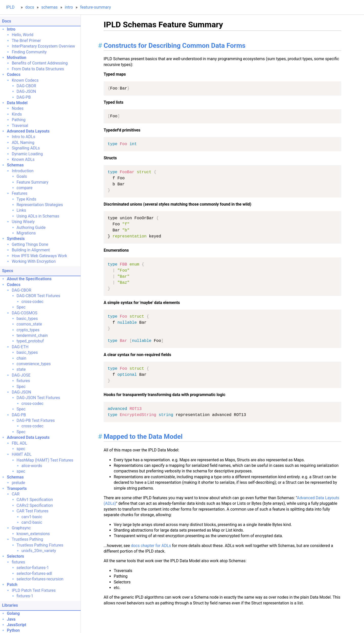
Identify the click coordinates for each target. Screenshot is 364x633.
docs (30, 7)
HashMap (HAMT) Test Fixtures (45, 460)
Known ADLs (23, 159)
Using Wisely (23, 222)
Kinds (17, 114)
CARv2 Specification (35, 505)
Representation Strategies (40, 205)
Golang (13, 613)
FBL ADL (19, 443)
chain (22, 358)
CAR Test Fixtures (33, 511)
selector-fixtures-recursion (40, 579)
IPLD (10, 7)
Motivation (17, 58)
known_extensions (33, 534)
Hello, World (22, 35)
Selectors (15, 556)
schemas (49, 7)
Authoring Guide (31, 227)
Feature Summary (33, 182)
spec (21, 449)
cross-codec (32, 302)
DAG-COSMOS (24, 313)
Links (21, 210)
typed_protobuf (30, 341)
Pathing (18, 120)
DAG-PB (24, 97)
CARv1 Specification (35, 500)
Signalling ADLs (26, 148)
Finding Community (29, 52)
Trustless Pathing (27, 539)
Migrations (26, 233)
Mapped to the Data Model (143, 436)
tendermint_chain (32, 335)
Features (19, 193)
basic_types (27, 319)
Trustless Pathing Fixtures (40, 545)
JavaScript (17, 625)
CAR (16, 494)
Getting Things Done (30, 244)
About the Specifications (29, 279)
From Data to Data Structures (38, 69)
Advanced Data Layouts (28, 131)
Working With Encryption (34, 261)
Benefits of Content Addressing (40, 63)
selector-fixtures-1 (33, 568)
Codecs (14, 74)
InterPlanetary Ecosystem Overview (43, 46)
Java (11, 619)
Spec (21, 307)
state (21, 369)
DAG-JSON (26, 91)
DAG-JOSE (21, 375)
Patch (12, 585)
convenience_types (34, 364)
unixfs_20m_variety (39, 551)
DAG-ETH (20, 347)
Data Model (17, 103)
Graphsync (21, 528)
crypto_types (28, 330)
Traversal (20, 126)
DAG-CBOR (26, 86)
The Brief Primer (26, 41)
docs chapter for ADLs (151, 546)
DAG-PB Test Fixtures (36, 420)
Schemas (15, 165)
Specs (8, 271)
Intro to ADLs (23, 137)
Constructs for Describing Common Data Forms (175, 46)
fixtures (23, 381)
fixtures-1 (25, 596)
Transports (17, 488)
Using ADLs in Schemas (38, 216)
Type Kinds (27, 199)
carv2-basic (32, 522)
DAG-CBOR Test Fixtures (38, 296)
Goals (22, 176)
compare (25, 188)
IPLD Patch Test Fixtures (34, 590)
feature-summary (96, 7)
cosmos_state (29, 324)
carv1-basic (32, 517)
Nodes (17, 108)
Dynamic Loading (27, 154)
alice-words (32, 466)
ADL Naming (23, 143)
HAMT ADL (22, 454)
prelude (18, 483)
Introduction (22, 171)
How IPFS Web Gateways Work (39, 256)
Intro (11, 29)
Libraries (10, 605)
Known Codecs (25, 80)
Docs (7, 21)
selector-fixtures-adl (34, 573)
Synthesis (16, 239)
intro (69, 7)
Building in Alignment (31, 250)
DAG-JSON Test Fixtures (38, 398)
